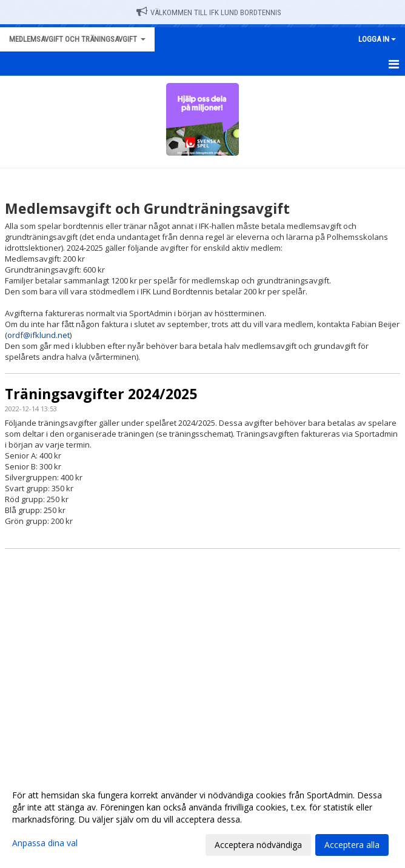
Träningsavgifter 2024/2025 (101, 394)
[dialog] (202, 820)
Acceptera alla (352, 845)
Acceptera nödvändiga (258, 845)
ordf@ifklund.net (38, 335)
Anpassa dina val (45, 843)
